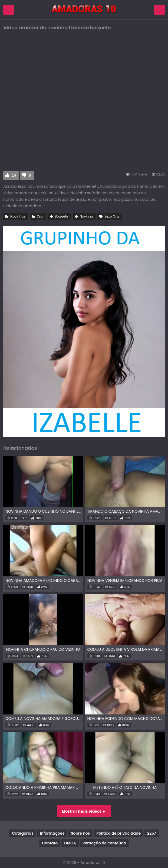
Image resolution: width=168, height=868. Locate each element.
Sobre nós (80, 833)
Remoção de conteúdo (104, 843)
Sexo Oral (112, 216)
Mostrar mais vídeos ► (84, 811)
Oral (40, 216)
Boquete (62, 216)
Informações (52, 833)
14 (14, 175)
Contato (50, 843)
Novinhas (18, 216)
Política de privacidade (118, 833)
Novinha (86, 216)
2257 (152, 833)
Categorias (23, 833)
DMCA (70, 843)
